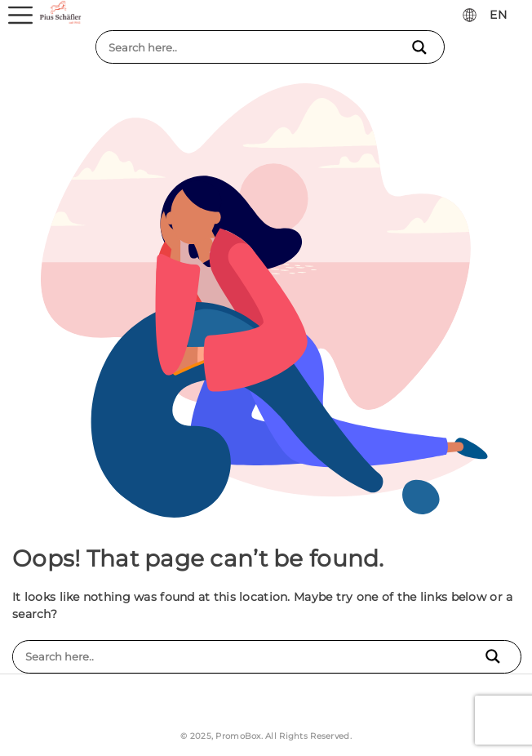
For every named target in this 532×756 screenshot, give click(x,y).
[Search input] (257, 47)
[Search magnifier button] (422, 47)
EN (498, 15)
